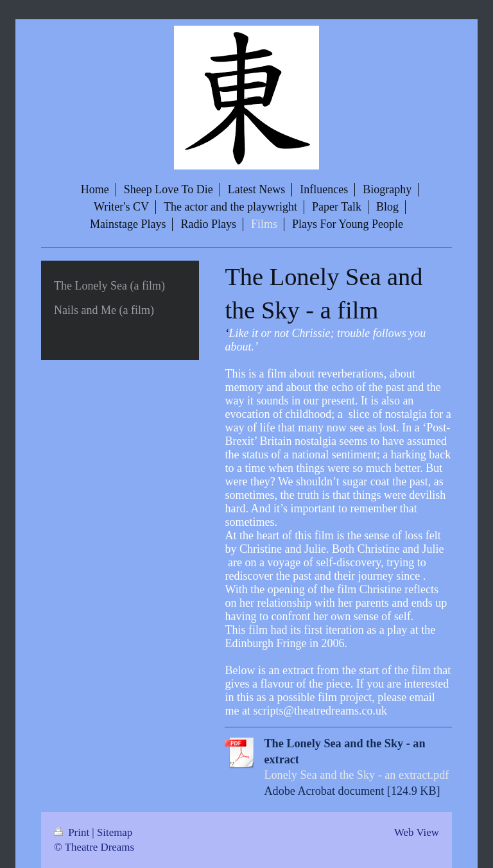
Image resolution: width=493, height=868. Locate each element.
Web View (417, 832)
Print (73, 832)
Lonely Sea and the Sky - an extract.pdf (356, 775)
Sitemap (115, 832)
